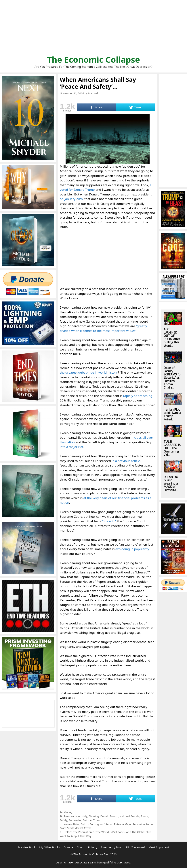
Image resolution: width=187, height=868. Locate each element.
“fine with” (109, 521)
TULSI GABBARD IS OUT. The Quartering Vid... (172, 448)
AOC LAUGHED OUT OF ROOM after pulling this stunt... (172, 337)
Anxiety (83, 816)
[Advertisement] (93, 29)
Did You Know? (136, 847)
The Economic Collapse (94, 59)
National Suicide (129, 816)
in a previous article (126, 461)
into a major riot (71, 447)
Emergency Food (112, 847)
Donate (68, 847)
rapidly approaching (138, 396)
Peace (144, 816)
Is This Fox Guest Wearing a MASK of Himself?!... (171, 483)
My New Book (27, 847)
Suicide (87, 820)
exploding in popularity (132, 549)
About (81, 847)
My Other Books (50, 847)
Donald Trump (109, 816)
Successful (75, 820)
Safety (63, 820)
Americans (70, 816)
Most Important (159, 847)
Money (68, 812)
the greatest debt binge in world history (89, 372)
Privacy (93, 847)
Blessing (94, 816)
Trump (97, 820)
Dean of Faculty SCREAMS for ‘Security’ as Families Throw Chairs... (173, 378)
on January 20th (71, 199)
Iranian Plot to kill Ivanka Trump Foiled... (172, 414)
